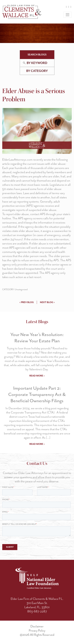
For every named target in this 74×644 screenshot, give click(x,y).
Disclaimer (37, 626)
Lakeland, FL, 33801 (37, 607)
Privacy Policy (37, 631)
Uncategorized (21, 289)
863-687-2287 (37, 611)
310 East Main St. (37, 603)
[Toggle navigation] (68, 15)
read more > (37, 376)
